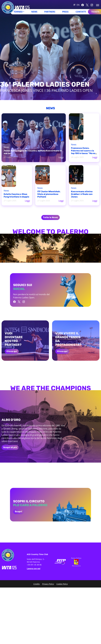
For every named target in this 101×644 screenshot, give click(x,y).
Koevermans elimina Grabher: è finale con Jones (82, 194)
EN (78, 5)
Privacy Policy (48, 584)
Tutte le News (50, 217)
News (34, 12)
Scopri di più (10, 447)
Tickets (95, 12)
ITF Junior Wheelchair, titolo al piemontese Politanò (49, 194)
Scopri (18, 512)
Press (65, 12)
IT (74, 5)
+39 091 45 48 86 (34, 565)
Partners (50, 12)
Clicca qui (12, 351)
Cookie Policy (62, 584)
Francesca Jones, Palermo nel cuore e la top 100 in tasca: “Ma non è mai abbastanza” (84, 152)
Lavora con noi (34, 569)
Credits (37, 584)
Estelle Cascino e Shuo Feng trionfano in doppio (16, 195)
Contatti (81, 12)
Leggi (61, 157)
